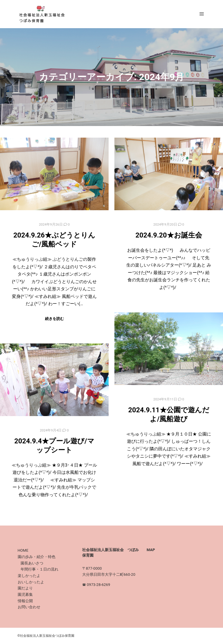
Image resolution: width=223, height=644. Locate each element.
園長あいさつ (32, 563)
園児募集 (25, 594)
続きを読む (54, 319)
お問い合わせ (29, 607)
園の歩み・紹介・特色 (37, 557)
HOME (23, 550)
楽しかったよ (29, 576)
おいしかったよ (31, 582)
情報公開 (25, 601)
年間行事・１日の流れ (39, 569)
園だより (25, 588)
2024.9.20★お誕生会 (169, 235)
